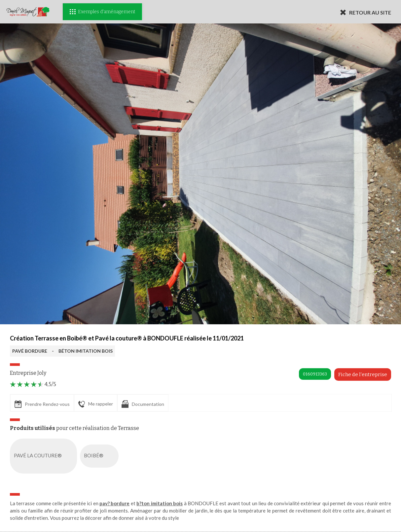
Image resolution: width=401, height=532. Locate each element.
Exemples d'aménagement (102, 12)
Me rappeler (96, 404)
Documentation (143, 404)
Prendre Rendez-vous (42, 404)
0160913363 (315, 374)
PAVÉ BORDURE (30, 351)
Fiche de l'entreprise (363, 374)
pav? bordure (114, 503)
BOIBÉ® (101, 456)
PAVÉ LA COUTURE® (45, 456)
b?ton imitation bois (160, 503)
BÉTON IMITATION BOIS (86, 351)
